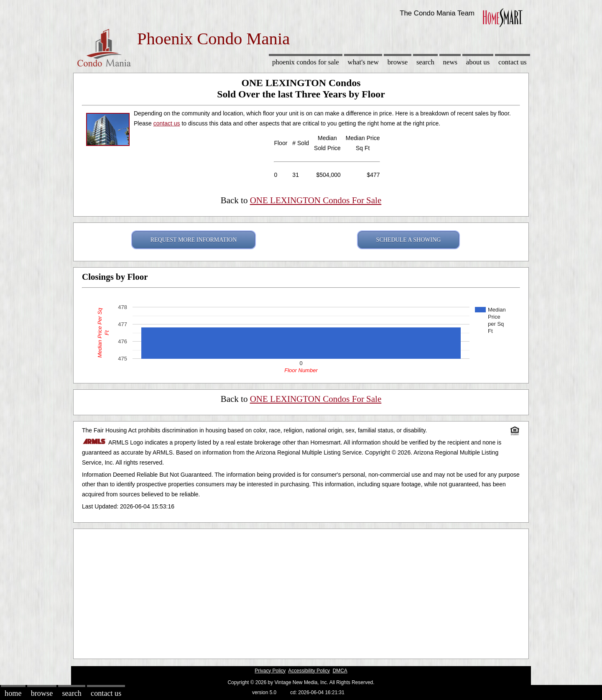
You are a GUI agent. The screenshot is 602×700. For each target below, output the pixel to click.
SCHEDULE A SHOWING (409, 240)
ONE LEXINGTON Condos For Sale (316, 200)
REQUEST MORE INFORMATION (194, 240)
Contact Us (513, 62)
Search (425, 62)
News (450, 62)
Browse (398, 62)
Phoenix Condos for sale (306, 62)
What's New (363, 62)
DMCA (340, 671)
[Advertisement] (301, 592)
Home (13, 693)
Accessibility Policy (309, 671)
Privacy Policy (270, 671)
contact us (167, 123)
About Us (478, 62)
